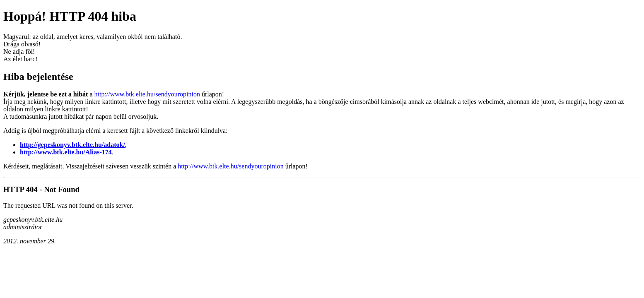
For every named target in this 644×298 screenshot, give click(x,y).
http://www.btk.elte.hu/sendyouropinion (147, 94)
